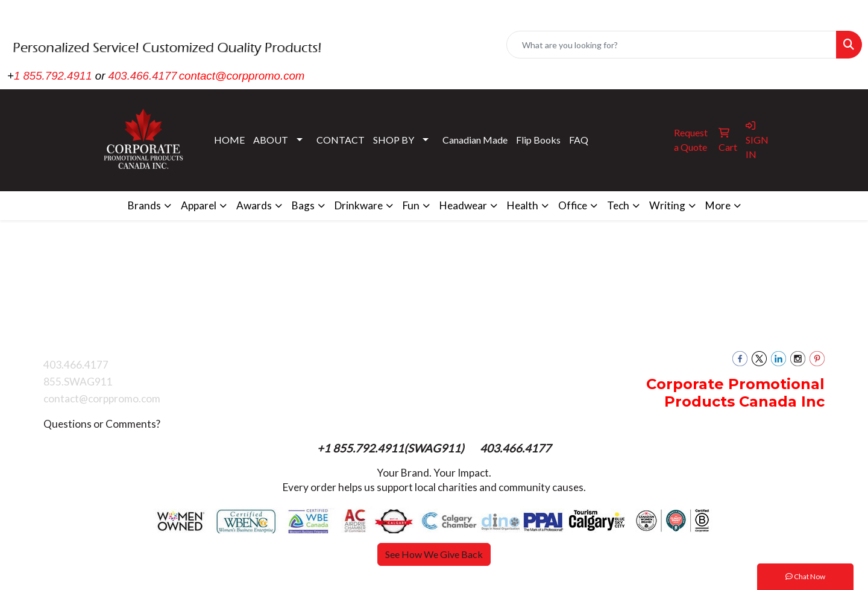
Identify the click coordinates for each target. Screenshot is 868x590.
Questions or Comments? (102, 424)
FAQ (579, 140)
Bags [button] (303, 205)
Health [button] (523, 205)
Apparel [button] (199, 205)
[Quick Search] (671, 45)
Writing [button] (667, 205)
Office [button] (573, 205)
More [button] (718, 205)
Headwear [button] (463, 205)
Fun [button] (411, 205)
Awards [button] (254, 205)
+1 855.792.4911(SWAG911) (392, 448)
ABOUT (271, 140)
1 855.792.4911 (53, 76)
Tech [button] (618, 205)
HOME (229, 140)
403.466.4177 (143, 76)
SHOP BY (394, 140)
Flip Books (538, 140)
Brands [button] (144, 205)
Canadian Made (475, 140)
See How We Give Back (434, 554)
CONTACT (341, 140)
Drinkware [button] (359, 205)
